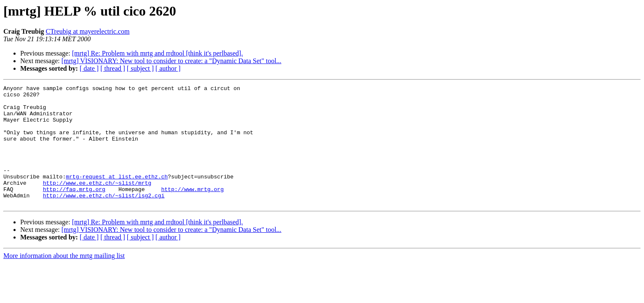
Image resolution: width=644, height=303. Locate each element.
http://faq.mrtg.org (74, 210)
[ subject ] (140, 68)
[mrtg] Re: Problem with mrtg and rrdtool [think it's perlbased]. (157, 53)
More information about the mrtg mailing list (64, 280)
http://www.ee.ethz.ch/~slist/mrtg (97, 203)
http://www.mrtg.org (192, 210)
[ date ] (89, 68)
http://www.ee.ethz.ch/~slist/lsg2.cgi (104, 218)
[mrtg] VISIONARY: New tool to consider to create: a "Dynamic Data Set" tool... (172, 61)
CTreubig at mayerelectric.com (87, 31)
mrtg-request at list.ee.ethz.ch (117, 195)
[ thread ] (113, 68)
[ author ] (168, 68)
